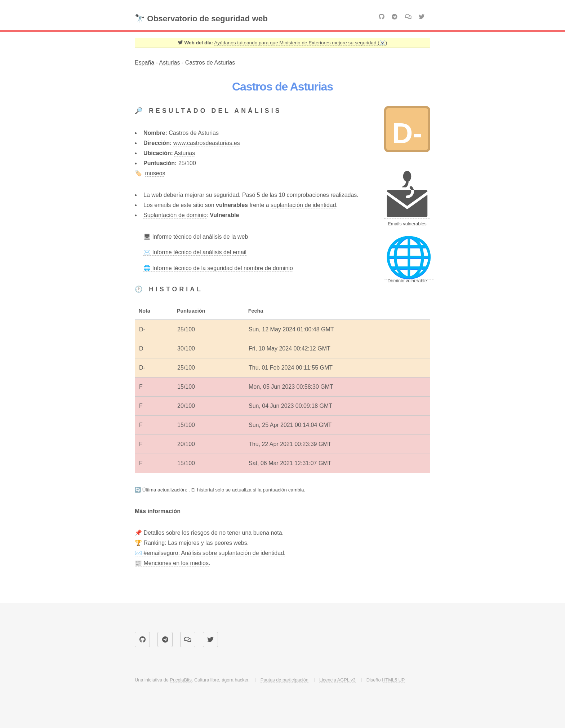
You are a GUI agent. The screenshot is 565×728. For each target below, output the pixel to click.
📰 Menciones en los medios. (172, 563)
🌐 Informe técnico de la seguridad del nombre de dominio (218, 268)
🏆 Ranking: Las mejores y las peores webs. (192, 543)
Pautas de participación (284, 680)
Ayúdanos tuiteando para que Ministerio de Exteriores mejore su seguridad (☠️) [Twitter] (300, 43)
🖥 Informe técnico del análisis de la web (196, 237)
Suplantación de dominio (175, 215)
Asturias (170, 63)
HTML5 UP (393, 680)
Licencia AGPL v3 (337, 680)
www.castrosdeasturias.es (207, 143)
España (144, 63)
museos (155, 173)
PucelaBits (181, 680)
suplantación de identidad (303, 205)
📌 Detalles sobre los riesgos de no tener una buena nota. (209, 533)
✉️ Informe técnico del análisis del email (195, 252)
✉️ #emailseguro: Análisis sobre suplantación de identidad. (210, 553)
